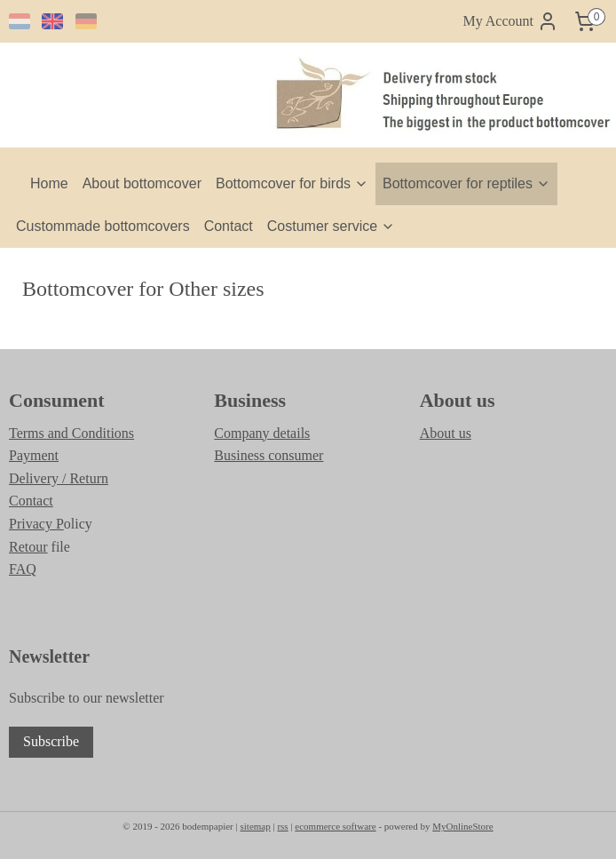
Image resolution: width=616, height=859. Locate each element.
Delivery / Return (59, 478)
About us (446, 433)
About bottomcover (142, 183)
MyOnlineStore (462, 826)
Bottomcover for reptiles (466, 183)
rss (282, 826)
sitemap (255, 826)
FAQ (23, 569)
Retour (28, 547)
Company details (262, 433)
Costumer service (331, 226)
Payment (34, 455)
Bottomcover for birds (292, 183)
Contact (229, 226)
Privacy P (36, 524)
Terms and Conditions (71, 433)
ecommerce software (335, 826)
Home (49, 183)
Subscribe (51, 741)
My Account (510, 21)
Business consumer (269, 455)
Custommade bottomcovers (103, 226)
